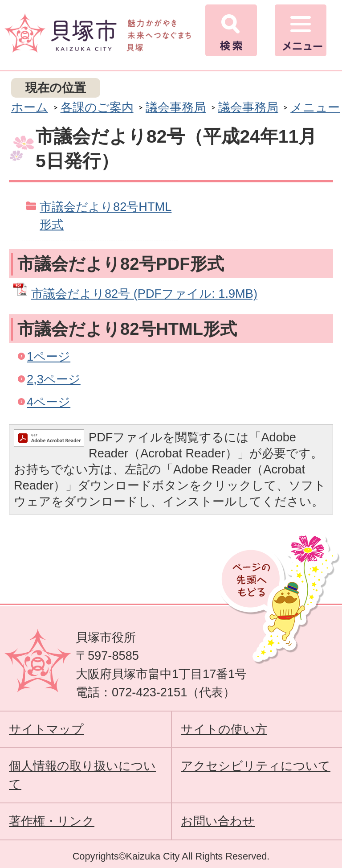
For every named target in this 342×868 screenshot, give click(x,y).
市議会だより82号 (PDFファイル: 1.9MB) (144, 294)
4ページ (49, 402)
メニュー (315, 107)
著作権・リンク (52, 821)
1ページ (49, 356)
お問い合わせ (218, 821)
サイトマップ (46, 729)
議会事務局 (176, 107)
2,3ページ (54, 379)
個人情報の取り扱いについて (82, 775)
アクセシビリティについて (256, 766)
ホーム (30, 107)
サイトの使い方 (224, 729)
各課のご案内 (97, 107)
